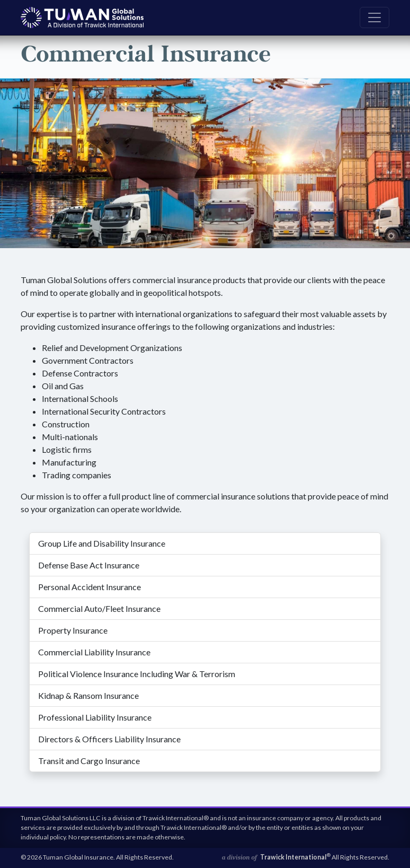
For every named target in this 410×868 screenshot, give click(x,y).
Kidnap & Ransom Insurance (88, 695)
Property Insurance (73, 630)
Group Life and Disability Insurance (102, 543)
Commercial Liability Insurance (94, 652)
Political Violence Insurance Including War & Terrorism (137, 674)
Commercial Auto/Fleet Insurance (99, 608)
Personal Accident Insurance (90, 587)
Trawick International (295, 857)
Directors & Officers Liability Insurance (109, 739)
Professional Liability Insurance (95, 717)
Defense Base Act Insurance (89, 565)
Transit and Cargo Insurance (89, 761)
